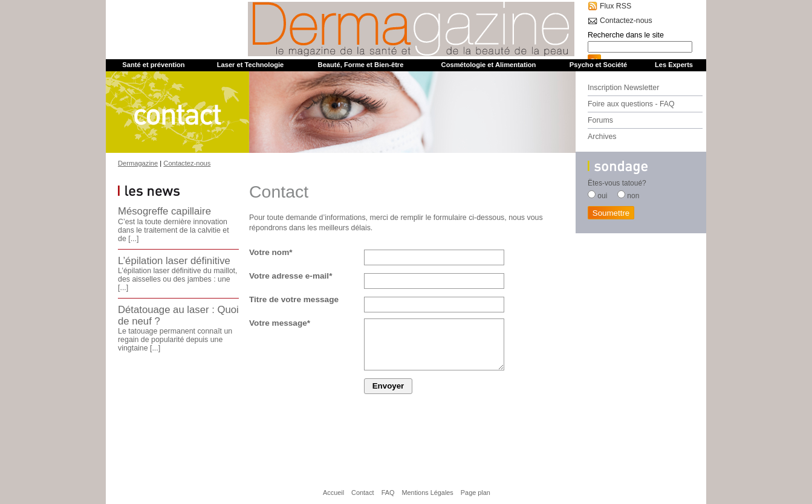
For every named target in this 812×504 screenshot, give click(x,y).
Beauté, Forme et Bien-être (361, 65)
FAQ (388, 493)
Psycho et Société (598, 65)
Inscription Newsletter (623, 88)
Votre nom (271, 252)
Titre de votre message (294, 299)
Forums (600, 120)
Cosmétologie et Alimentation (489, 65)
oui (602, 196)
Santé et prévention (153, 65)
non (633, 196)
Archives (602, 137)
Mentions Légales (427, 493)
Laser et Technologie (251, 65)
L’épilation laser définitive (174, 261)
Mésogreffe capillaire (164, 211)
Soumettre (611, 213)
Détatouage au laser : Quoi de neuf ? (178, 315)
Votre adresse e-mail (291, 276)
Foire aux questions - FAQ (631, 104)
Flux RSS (615, 6)
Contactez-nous (626, 21)
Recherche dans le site (626, 35)
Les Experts (674, 65)
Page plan (476, 493)
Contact (363, 493)
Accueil (333, 493)
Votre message (280, 323)
